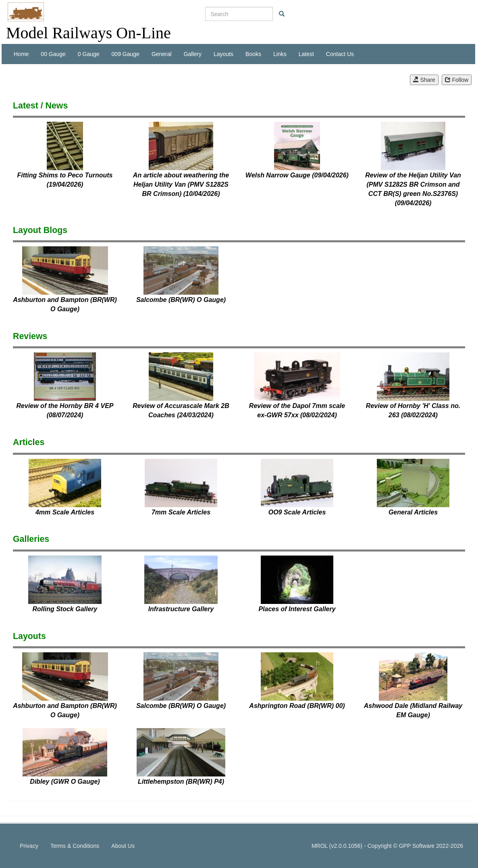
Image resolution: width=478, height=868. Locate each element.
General (162, 54)
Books (253, 54)
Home (21, 54)
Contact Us (340, 54)
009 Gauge (126, 54)
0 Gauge (89, 54)
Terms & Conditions (75, 846)
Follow (457, 80)
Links (280, 54)
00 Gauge (53, 54)
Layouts (223, 54)
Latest (306, 54)
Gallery (193, 54)
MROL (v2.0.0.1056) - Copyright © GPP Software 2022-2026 (387, 846)
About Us (123, 846)
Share (424, 80)
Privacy (29, 846)
